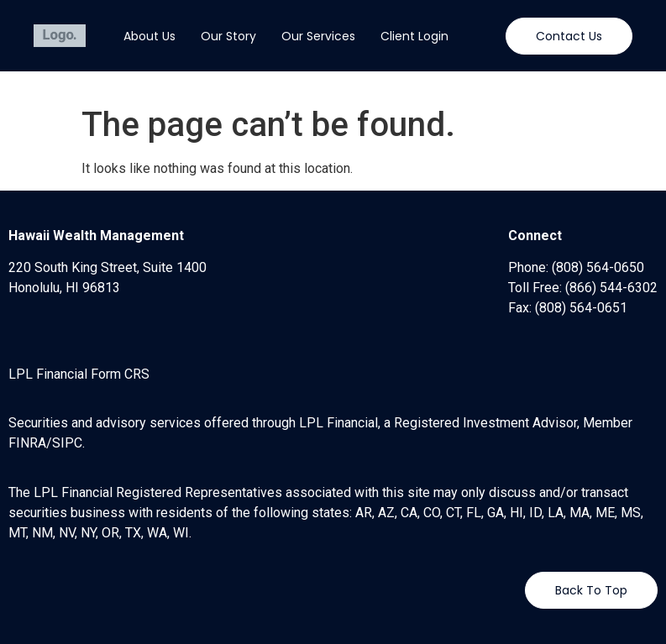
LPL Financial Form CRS (79, 374)
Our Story (228, 36)
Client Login (414, 36)
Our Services (318, 36)
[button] (569, 36)
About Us (149, 36)
